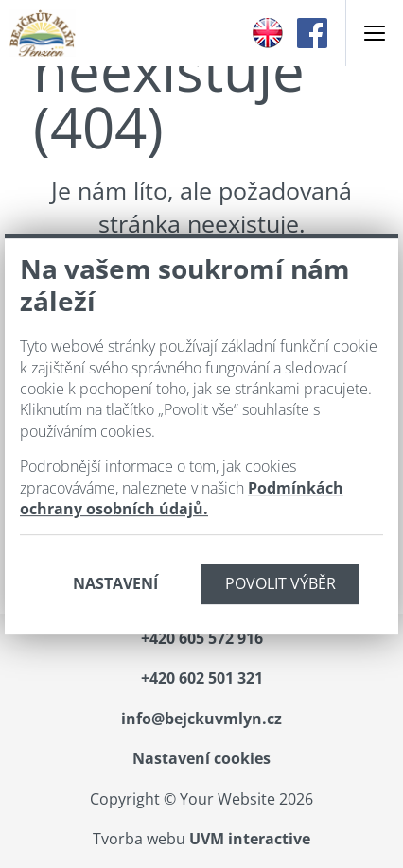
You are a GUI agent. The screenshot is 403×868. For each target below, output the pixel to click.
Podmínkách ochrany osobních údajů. (182, 498)
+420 (202, 638)
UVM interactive (250, 839)
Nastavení (115, 583)
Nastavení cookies (201, 758)
